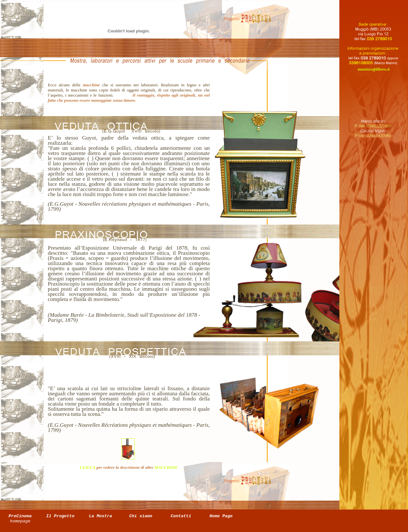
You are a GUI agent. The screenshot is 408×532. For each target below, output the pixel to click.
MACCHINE (166, 467)
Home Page (221, 516)
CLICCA (88, 467)
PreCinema (20, 519)
